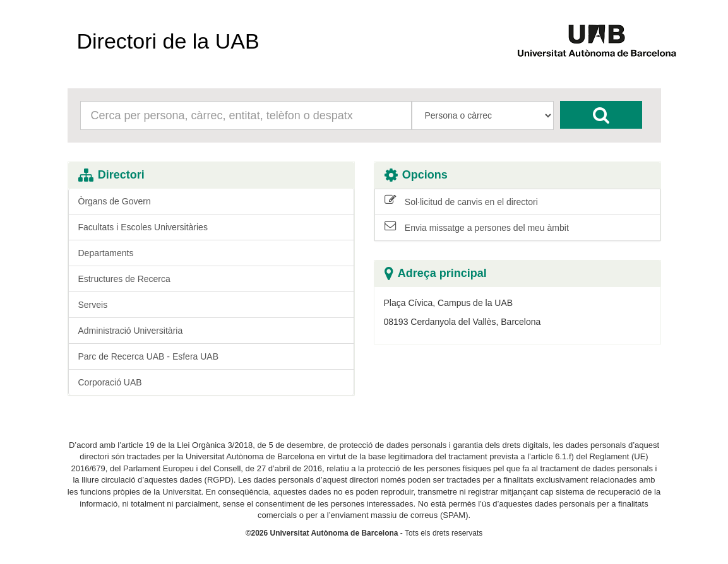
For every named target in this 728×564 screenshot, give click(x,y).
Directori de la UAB (168, 41)
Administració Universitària (131, 331)
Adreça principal (436, 273)
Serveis (93, 305)
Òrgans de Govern (115, 201)
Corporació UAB (110, 382)
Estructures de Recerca (124, 279)
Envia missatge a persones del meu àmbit (477, 227)
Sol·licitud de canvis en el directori (461, 201)
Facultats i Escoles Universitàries (143, 227)
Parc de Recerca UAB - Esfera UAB (149, 356)
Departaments (106, 253)
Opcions (416, 175)
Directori (111, 175)
